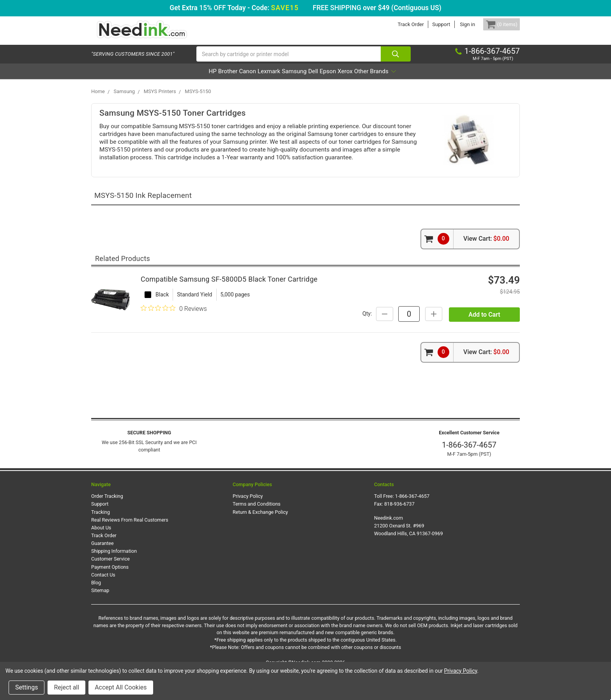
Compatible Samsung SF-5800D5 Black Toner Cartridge (229, 295)
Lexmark (257, 79)
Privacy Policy (248, 520)
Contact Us (103, 599)
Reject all (66, 687)
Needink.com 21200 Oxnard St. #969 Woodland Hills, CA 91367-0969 (409, 549)
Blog (96, 606)
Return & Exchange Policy (260, 536)
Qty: (436, 321)
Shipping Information (114, 575)
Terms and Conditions (257, 528)
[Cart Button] (496, 24)
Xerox (377, 79)
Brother (194, 79)
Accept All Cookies (121, 687)
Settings (26, 687)
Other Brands (419, 79)
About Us (101, 551)
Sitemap (100, 614)
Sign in (456, 24)
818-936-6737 (399, 528)
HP (168, 79)
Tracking (101, 536)
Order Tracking (107, 520)
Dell (324, 79)
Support (429, 24)
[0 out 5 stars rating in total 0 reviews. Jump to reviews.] (174, 324)
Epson (349, 79)
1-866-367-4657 (469, 469)
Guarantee (102, 567)
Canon (225, 79)
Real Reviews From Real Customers (130, 544)
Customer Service (110, 583)
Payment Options (110, 591)
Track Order (399, 24)
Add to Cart (484, 341)
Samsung (294, 79)
